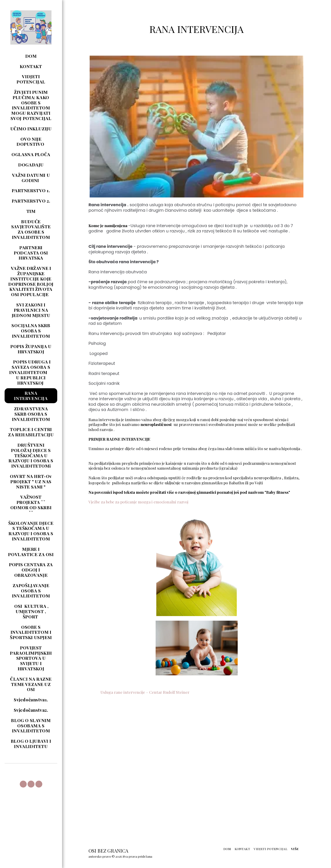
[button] (23, 784)
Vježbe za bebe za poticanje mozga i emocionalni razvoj (138, 502)
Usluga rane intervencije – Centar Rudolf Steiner (139, 692)
